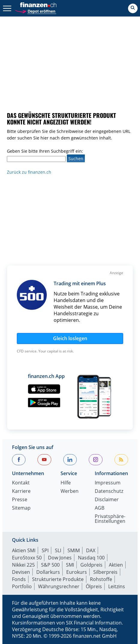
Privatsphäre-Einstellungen (110, 519)
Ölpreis (94, 586)
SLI (58, 550)
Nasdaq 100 (91, 558)
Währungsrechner (59, 586)
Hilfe (66, 483)
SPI (45, 550)
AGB (100, 508)
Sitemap (21, 508)
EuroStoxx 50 (27, 558)
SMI (70, 565)
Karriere (21, 491)
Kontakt (21, 483)
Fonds (19, 579)
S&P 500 (50, 565)
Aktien (116, 565)
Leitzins (117, 586)
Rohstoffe (101, 579)
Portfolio (22, 586)
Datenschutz (109, 491)
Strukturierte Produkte (58, 579)
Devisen (21, 572)
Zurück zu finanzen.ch (29, 172)
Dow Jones (60, 558)
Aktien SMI (24, 550)
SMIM (74, 550)
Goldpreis (91, 565)
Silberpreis (105, 572)
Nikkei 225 (23, 565)
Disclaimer (107, 500)
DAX (91, 550)
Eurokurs (77, 572)
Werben (70, 491)
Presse (20, 500)
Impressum (108, 483)
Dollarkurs (48, 572)
